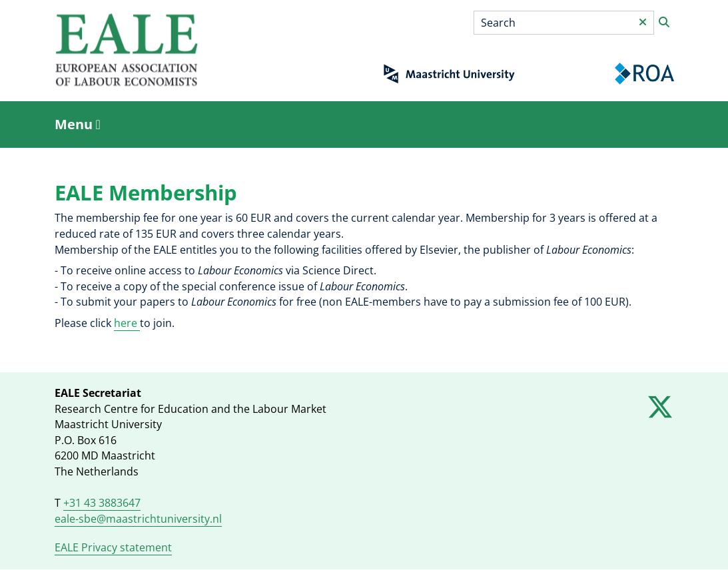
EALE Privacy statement (113, 547)
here (127, 323)
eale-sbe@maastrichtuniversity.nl (138, 519)
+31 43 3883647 (102, 503)
